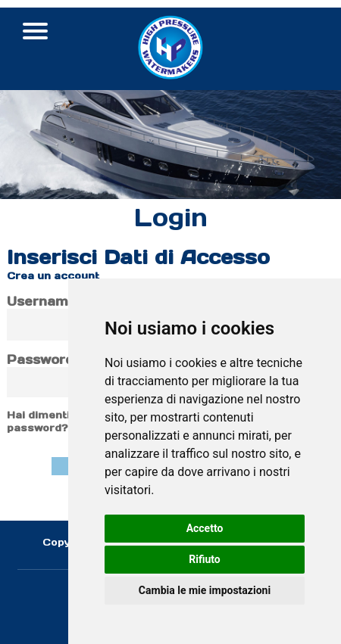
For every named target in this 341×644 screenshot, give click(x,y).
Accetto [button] (205, 528)
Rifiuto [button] (205, 559)
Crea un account (53, 276)
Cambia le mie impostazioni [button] (205, 590)
